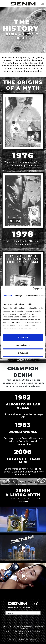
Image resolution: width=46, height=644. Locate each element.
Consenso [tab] (7, 296)
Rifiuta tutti (23, 353)
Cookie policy (12, 639)
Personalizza (23, 345)
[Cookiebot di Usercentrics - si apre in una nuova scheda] (33, 289)
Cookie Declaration (31, 639)
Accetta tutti (23, 337)
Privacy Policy (21, 639)
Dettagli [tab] (19, 296)
